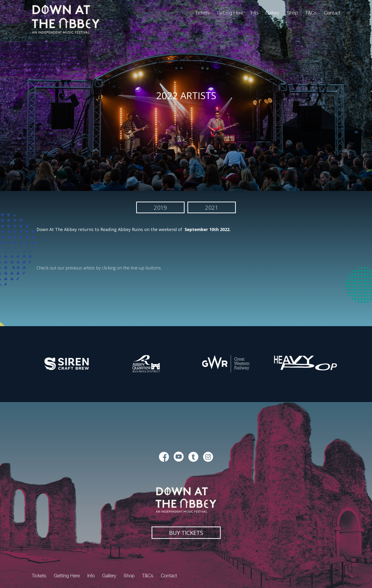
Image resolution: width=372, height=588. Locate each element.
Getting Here (230, 13)
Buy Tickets (186, 532)
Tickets (202, 13)
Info (254, 13)
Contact (332, 13)
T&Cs (311, 13)
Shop (292, 13)
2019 (160, 207)
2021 (212, 207)
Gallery (272, 13)
